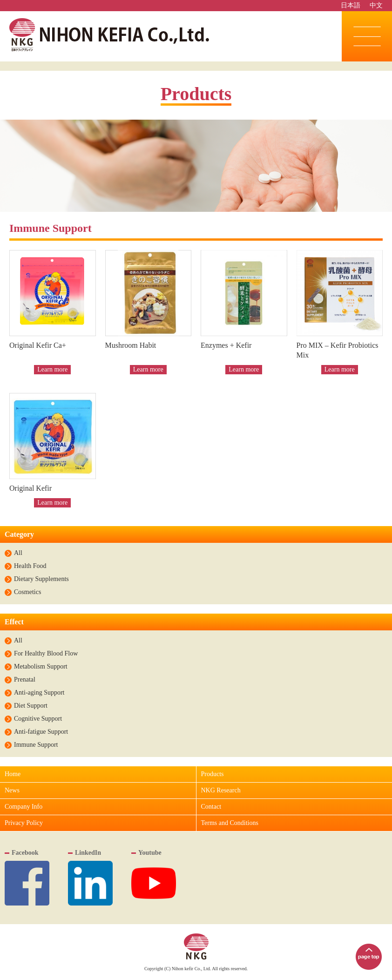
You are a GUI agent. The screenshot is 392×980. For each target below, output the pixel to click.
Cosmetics (27, 592)
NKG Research (221, 790)
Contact (211, 807)
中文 (376, 5)
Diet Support (31, 706)
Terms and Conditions (230, 823)
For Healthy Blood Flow (46, 654)
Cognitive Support (38, 719)
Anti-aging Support (39, 693)
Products (213, 774)
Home (13, 774)
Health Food (30, 566)
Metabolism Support (41, 667)
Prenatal (25, 680)
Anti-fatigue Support (41, 732)
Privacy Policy (24, 823)
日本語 (351, 5)
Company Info (24, 807)
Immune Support (36, 745)
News (12, 790)
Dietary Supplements (41, 579)
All (18, 553)
